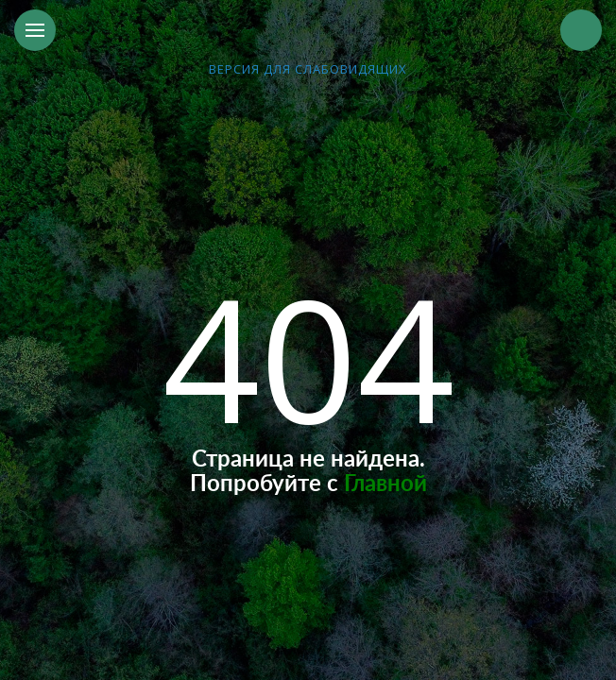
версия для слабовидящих (308, 69)
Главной (385, 484)
